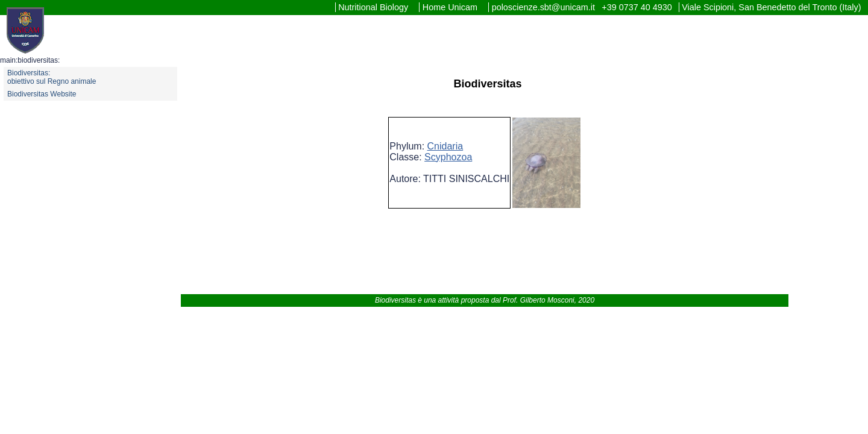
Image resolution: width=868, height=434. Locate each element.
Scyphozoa (448, 157)
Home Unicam (451, 7)
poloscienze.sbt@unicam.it (545, 7)
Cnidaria (445, 146)
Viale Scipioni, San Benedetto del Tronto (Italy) (771, 7)
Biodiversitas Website (42, 94)
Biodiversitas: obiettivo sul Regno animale (52, 77)
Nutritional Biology (374, 7)
